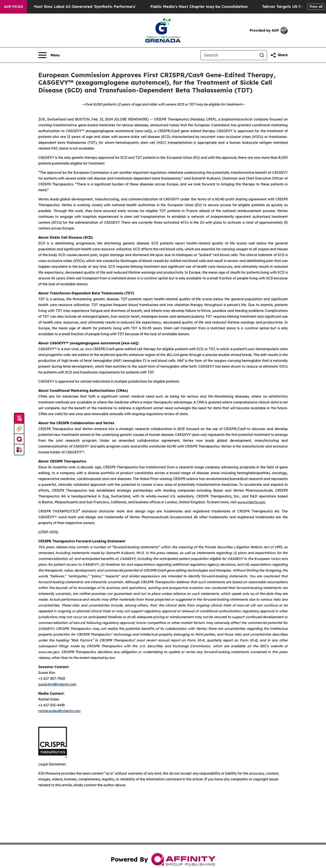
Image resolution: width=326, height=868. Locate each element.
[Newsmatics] (19, 450)
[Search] (229, 55)
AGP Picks (14, 7)
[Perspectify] (19, 429)
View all (316, 6)
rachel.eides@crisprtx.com (59, 711)
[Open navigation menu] (49, 55)
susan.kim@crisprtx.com (57, 684)
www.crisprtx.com (251, 502)
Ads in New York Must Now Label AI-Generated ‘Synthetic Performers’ (74, 7)
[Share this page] (279, 55)
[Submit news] (19, 418)
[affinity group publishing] (19, 439)
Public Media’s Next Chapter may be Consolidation (205, 7)
